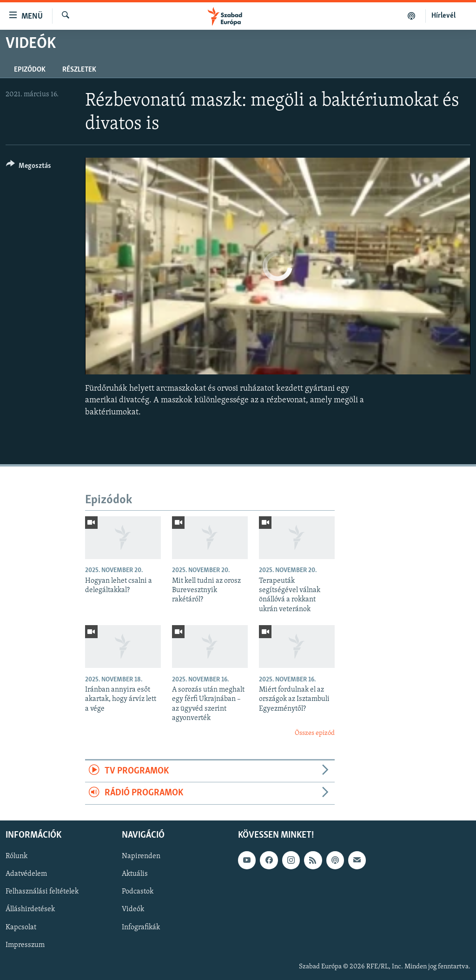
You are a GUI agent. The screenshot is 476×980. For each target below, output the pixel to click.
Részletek (79, 70)
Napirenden (141, 856)
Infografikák (141, 927)
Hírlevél (443, 16)
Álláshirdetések (30, 909)
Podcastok (138, 892)
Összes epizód (315, 733)
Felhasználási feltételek (42, 892)
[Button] (29, 167)
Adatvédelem (26, 874)
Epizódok (30, 70)
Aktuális (135, 874)
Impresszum (25, 945)
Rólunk (17, 856)
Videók (133, 909)
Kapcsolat (21, 927)
